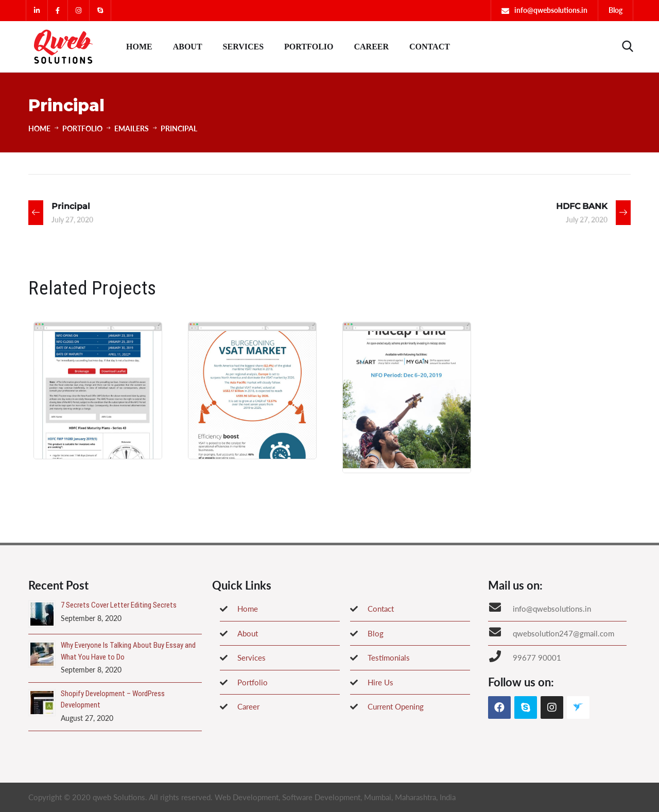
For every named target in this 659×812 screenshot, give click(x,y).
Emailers (132, 128)
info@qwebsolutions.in (551, 10)
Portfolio (309, 47)
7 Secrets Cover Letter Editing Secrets (119, 605)
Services (243, 47)
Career (372, 47)
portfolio (82, 128)
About (188, 47)
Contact (430, 47)
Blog (615, 10)
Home (139, 47)
